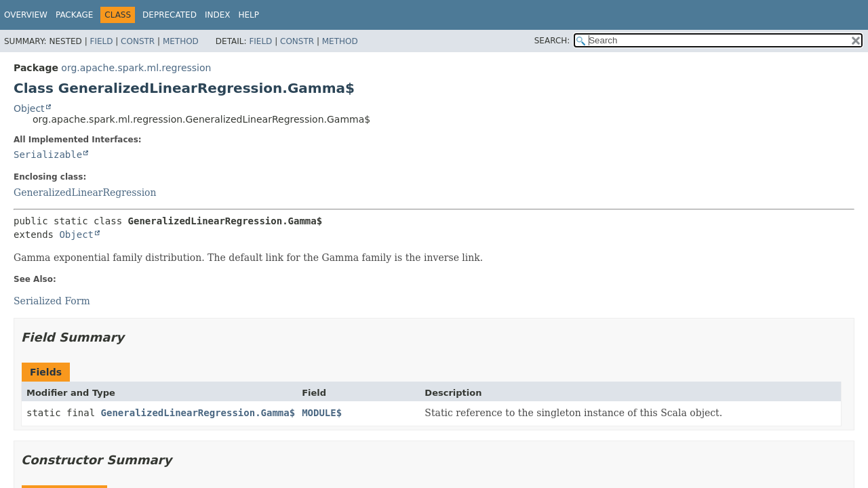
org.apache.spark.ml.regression (136, 68)
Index (218, 15)
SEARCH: (552, 41)
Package (74, 15)
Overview (26, 15)
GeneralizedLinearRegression (85, 192)
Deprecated (170, 15)
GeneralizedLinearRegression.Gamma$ (198, 413)
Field (101, 41)
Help (249, 15)
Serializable (48, 155)
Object (29, 108)
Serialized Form (52, 301)
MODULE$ (322, 413)
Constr (138, 41)
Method (181, 41)
